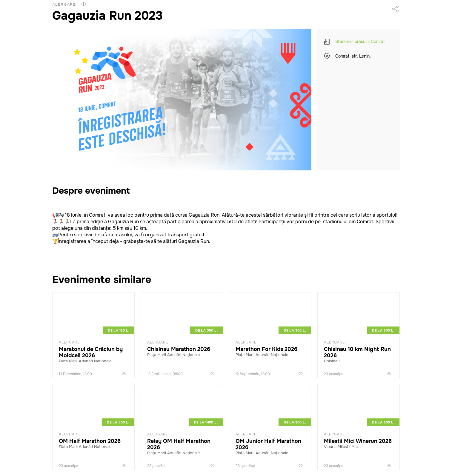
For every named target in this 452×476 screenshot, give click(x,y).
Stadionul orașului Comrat (360, 41)
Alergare (64, 4)
